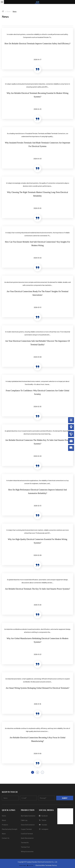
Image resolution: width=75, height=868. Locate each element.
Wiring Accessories (27, 851)
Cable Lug (24, 820)
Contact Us (6, 838)
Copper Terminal (26, 829)
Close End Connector (28, 825)
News (4, 834)
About (4, 820)
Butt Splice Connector (28, 816)
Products (5, 825)
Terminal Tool (25, 847)
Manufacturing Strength (10, 829)
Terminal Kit (25, 842)
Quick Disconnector (27, 838)
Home (8, 11)
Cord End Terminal (27, 834)
